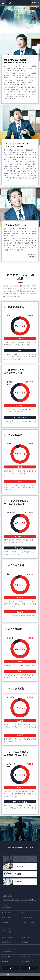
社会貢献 (18, 882)
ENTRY (34, 3)
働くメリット (26, 913)
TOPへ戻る (6, 974)
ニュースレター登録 (28, 922)
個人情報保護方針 (28, 962)
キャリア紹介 (6, 918)
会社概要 (18, 874)
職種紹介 (25, 957)
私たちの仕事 (6, 913)
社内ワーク (19, 866)
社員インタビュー (28, 918)
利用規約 (5, 962)
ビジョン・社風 (7, 937)
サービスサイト (27, 899)
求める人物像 (6, 957)
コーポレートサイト (10, 899)
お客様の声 (6, 922)
